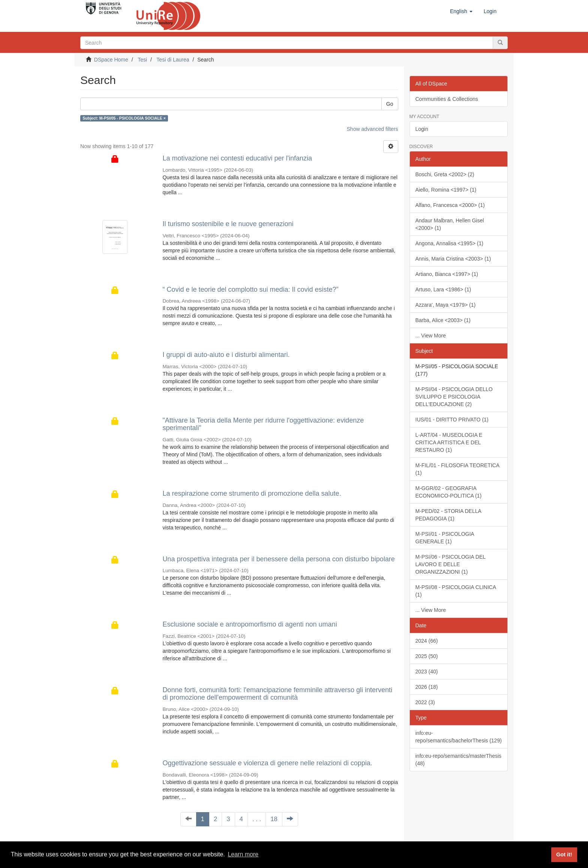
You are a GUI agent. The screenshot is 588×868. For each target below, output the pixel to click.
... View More (431, 336)
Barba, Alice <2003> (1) (443, 320)
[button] (461, 11)
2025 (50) (427, 656)
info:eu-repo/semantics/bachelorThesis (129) (459, 737)
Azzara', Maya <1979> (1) (446, 305)
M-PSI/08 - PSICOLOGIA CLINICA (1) (456, 591)
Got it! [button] (564, 855)
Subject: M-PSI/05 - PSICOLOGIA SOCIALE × (124, 118)
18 (274, 819)
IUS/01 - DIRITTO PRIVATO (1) (452, 420)
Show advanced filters (373, 129)
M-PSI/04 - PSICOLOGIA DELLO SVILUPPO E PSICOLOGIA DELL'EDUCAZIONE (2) (454, 397)
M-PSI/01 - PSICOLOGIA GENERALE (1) (445, 538)
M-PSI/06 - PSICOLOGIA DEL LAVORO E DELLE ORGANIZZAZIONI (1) (451, 564)
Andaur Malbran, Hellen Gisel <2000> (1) (450, 224)
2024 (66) (427, 641)
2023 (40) (427, 672)
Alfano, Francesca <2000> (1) (450, 205)
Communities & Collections (447, 99)
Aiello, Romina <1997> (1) (446, 190)
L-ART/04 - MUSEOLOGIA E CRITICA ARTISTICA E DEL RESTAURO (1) (449, 442)
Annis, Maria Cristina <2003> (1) (453, 259)
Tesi (142, 60)
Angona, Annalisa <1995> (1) (449, 243)
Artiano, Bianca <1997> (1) (447, 274)
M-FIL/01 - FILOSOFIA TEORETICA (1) (458, 469)
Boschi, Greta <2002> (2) (445, 174)
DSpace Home (111, 60)
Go (390, 104)
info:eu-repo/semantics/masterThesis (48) (459, 760)
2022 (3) (425, 702)
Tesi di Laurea (173, 60)
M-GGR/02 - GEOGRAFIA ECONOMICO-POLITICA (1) (449, 492)
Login (422, 129)
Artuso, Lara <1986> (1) (443, 289)
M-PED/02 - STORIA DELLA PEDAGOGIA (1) (448, 515)
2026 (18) (427, 687)
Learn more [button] (243, 854)
